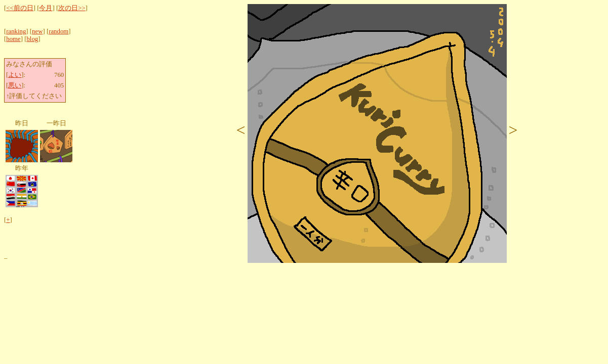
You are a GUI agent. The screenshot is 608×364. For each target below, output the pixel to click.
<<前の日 (19, 8)
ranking (16, 31)
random (58, 31)
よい (15, 75)
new (37, 31)
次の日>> (72, 8)
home (13, 39)
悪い (15, 85)
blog (32, 39)
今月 (46, 8)
